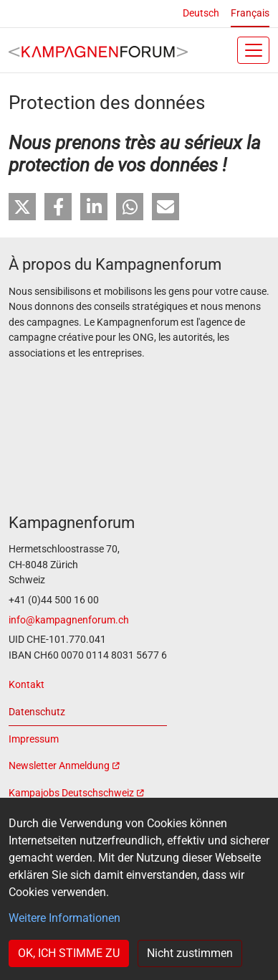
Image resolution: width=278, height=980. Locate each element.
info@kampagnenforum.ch (69, 620)
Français (250, 13)
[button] (22, 207)
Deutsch (201, 13)
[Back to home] (98, 50)
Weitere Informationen (64, 918)
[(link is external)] (88, 766)
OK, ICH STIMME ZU (69, 953)
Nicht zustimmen (190, 953)
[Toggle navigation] (253, 50)
